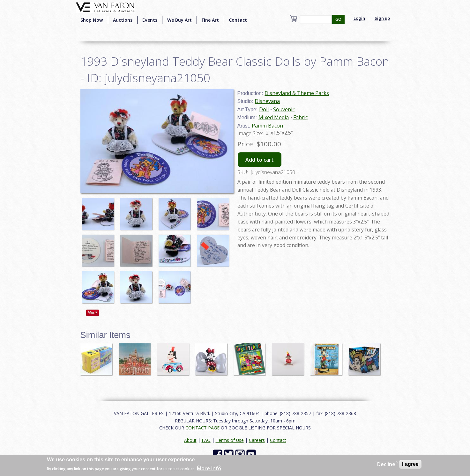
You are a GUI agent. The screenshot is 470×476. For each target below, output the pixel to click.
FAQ (206, 440)
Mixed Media (274, 117)
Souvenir (284, 109)
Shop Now (92, 20)
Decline (386, 464)
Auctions (123, 20)
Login (359, 18)
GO (338, 19)
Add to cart (260, 160)
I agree (410, 464)
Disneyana (267, 101)
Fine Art (210, 20)
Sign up (382, 18)
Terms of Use (230, 440)
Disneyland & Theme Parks (297, 93)
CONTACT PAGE (202, 428)
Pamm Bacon (267, 126)
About (190, 440)
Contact (238, 20)
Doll (264, 109)
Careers (257, 440)
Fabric (300, 117)
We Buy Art (179, 20)
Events (150, 20)
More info (209, 468)
